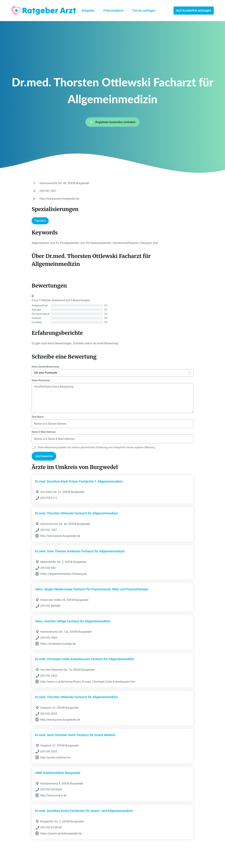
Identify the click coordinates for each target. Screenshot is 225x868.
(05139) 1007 (48, 191)
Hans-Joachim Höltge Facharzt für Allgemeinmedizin (73, 621)
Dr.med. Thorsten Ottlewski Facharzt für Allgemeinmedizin (77, 513)
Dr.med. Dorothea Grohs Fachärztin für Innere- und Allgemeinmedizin (84, 811)
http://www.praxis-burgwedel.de (59, 199)
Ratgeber (88, 10)
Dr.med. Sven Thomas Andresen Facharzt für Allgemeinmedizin (80, 551)
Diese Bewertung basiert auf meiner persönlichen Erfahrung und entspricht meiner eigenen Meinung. (97, 447)
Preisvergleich (113, 10)
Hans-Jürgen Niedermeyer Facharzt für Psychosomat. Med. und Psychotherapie (92, 589)
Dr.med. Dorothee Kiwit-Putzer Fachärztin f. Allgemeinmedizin (79, 481)
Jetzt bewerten (44, 456)
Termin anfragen (144, 10)
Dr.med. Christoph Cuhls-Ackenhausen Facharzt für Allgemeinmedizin (85, 659)
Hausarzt (40, 221)
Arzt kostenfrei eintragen (194, 10)
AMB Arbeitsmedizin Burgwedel (58, 773)
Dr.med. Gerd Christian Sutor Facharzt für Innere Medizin (75, 735)
